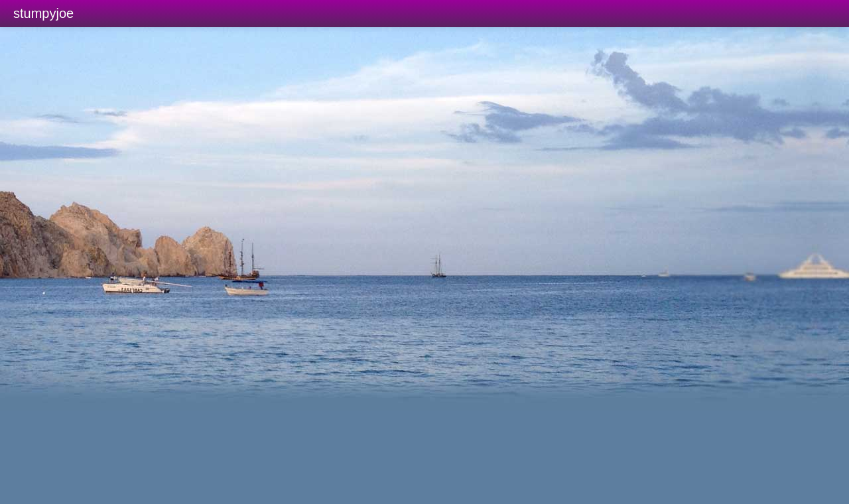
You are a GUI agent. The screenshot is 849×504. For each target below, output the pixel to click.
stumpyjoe (43, 13)
